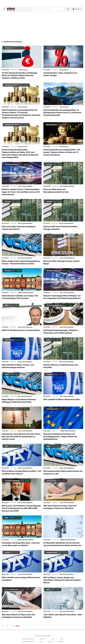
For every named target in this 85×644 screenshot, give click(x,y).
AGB (53, 639)
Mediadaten (61, 642)
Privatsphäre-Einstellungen (28, 642)
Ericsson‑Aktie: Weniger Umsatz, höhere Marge (61, 262)
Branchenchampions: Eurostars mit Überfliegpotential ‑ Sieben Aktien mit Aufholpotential (60, 437)
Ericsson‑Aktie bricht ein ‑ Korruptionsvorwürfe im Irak (56, 191)
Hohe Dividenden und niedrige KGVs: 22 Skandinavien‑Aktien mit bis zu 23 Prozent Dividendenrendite (62, 113)
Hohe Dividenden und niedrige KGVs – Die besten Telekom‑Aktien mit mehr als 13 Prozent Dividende (62, 152)
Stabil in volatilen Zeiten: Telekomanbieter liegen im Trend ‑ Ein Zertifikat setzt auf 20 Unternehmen (21, 192)
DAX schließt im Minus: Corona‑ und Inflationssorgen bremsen (18, 366)
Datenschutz (43, 639)
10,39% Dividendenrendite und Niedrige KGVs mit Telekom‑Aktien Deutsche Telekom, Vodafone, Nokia (20, 75)
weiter (17, 626)
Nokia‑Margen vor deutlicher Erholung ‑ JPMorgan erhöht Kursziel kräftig (19, 401)
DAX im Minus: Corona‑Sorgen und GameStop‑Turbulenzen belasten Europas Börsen (62, 580)
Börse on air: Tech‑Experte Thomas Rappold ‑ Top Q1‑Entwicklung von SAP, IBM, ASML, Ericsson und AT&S (22, 508)
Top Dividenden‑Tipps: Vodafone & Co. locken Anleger (61, 74)
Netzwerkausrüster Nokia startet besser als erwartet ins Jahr (63, 472)
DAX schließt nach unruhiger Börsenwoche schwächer (21, 579)
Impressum (50, 642)
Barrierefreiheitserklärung (27, 639)
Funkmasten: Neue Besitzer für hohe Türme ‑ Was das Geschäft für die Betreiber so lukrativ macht (22, 437)
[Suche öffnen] (48, 9)
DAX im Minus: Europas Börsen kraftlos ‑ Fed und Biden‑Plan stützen (21, 472)
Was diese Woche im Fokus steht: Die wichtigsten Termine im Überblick (60, 507)
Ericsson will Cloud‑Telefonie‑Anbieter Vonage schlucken (61, 228)
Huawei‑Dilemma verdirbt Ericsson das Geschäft (61, 366)
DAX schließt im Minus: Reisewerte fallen (62, 399)
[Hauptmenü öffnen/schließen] (4, 9)
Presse (62, 639)
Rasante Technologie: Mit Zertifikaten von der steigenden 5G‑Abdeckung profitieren (62, 297)
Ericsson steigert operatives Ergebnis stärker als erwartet (19, 228)
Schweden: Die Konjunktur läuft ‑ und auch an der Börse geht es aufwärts (21, 544)
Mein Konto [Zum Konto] (77, 9)
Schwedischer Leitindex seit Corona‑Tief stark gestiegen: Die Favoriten (20, 297)
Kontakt (41, 642)
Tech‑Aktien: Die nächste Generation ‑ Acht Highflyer (63, 616)
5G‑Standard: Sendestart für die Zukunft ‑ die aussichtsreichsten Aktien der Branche (62, 544)
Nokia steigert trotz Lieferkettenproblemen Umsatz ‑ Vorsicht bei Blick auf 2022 (21, 262)
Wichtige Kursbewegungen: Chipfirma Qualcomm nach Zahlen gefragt (61, 331)
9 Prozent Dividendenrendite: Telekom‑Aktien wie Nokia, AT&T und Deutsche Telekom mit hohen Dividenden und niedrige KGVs (20, 153)
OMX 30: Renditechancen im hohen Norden (21, 330)
